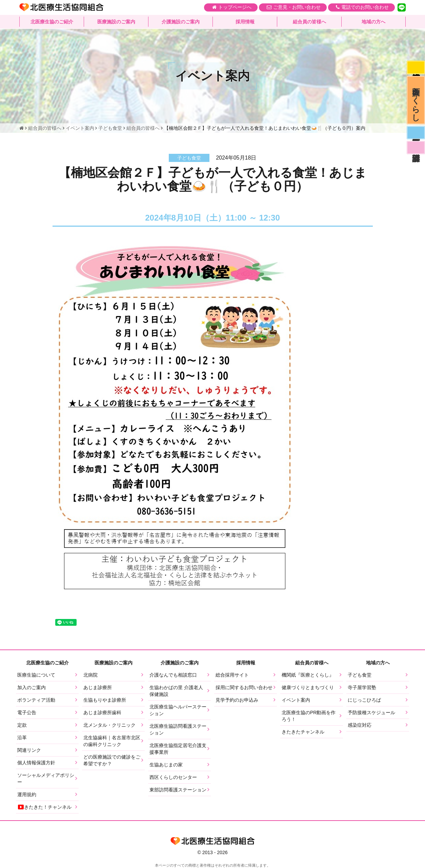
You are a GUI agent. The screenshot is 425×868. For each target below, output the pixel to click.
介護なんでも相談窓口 (173, 675)
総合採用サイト (232, 675)
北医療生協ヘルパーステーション (178, 710)
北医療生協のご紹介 (52, 22)
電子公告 (27, 712)
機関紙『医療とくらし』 (308, 675)
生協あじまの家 (166, 765)
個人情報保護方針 (36, 763)
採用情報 (245, 22)
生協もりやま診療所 (105, 700)
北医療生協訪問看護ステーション (178, 729)
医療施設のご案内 (116, 22)
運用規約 (27, 794)
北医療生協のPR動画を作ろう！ (309, 716)
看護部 (416, 152)
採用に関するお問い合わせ (244, 687)
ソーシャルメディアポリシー (46, 779)
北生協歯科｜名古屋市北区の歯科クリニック (112, 741)
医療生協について (36, 675)
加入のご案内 (32, 687)
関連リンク (29, 750)
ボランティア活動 (36, 700)
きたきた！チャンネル (44, 807)
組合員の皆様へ (309, 22)
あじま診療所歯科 (102, 712)
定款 (22, 725)
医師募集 (416, 136)
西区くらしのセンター (173, 777)
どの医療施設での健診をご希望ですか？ (112, 760)
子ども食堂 (360, 675)
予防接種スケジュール (371, 712)
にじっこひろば (364, 700)
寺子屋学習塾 (362, 687)
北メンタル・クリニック (109, 725)
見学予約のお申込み (237, 700)
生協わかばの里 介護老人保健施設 (176, 691)
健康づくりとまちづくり (308, 687)
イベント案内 (296, 700)
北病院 (90, 675)
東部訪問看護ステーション (178, 790)
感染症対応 (416, 68)
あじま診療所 (98, 687)
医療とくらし (416, 102)
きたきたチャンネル (303, 732)
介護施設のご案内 (181, 22)
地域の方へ (373, 22)
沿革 (22, 738)
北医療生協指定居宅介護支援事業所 (178, 749)
